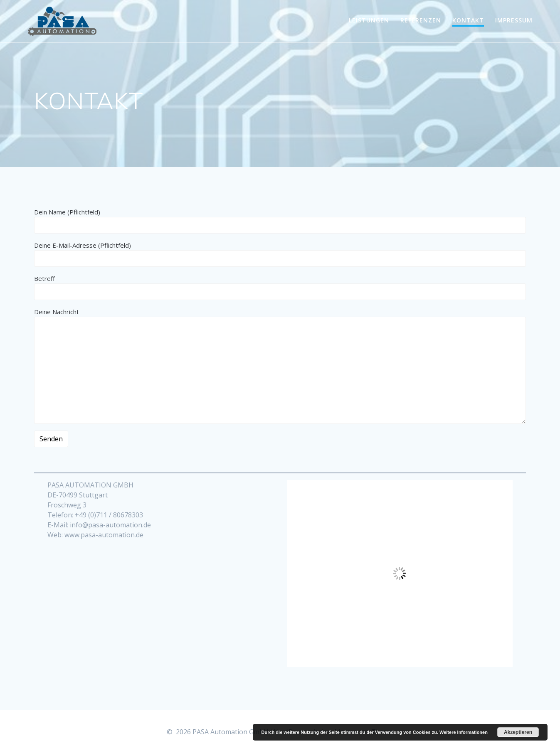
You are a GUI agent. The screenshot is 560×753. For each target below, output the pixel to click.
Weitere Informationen (464, 732)
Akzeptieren (518, 732)
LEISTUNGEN (369, 20)
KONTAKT (468, 20)
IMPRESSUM (514, 20)
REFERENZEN (421, 20)
